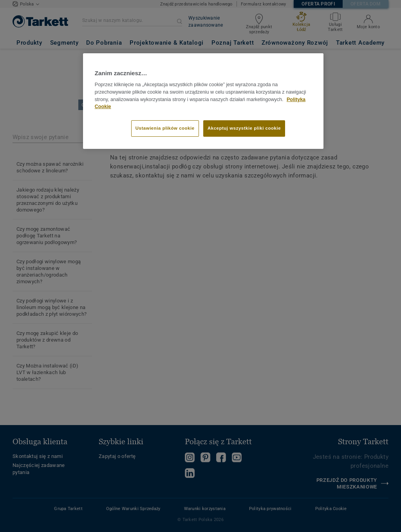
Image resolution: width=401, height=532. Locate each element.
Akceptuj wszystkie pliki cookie (244, 128)
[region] (203, 101)
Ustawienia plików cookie (165, 128)
